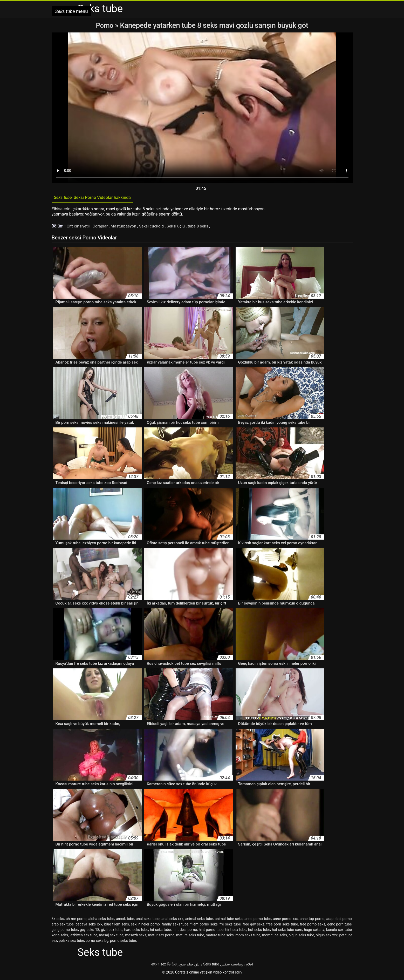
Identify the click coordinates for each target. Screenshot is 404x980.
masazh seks (136, 936)
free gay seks (254, 925)
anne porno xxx (285, 920)
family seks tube (175, 925)
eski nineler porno (145, 925)
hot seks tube (259, 931)
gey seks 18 (90, 931)
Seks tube (211, 965)
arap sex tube (63, 925)
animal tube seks (229, 920)
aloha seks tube (101, 920)
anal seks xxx (172, 920)
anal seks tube (148, 920)
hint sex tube (236, 931)
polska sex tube (71, 942)
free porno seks (313, 925)
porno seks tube (123, 942)
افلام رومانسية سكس (237, 965)
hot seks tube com (287, 931)
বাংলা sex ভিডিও (164, 965)
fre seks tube (230, 925)
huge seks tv (314, 931)
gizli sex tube (112, 931)
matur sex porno (161, 936)
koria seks (60, 936)
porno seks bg (97, 942)
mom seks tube (248, 936)
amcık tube (125, 920)
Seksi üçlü (179, 227)
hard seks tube (136, 931)
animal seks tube (199, 920)
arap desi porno (339, 920)
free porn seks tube (282, 925)
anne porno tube (258, 920)
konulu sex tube (339, 931)
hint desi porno (185, 931)
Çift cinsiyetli (79, 227)
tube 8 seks (202, 227)
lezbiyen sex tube (83, 936)
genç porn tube (340, 925)
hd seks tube (160, 931)
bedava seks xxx (89, 925)
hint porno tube (211, 931)
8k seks (58, 920)
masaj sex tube (111, 936)
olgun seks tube (301, 936)
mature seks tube (190, 936)
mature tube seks (220, 936)
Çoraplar (101, 227)
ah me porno (76, 920)
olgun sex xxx (327, 936)
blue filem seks (117, 925)
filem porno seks (204, 925)
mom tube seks (275, 936)
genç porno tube (65, 931)
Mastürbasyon (126, 227)
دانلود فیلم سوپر (190, 965)
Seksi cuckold (154, 227)
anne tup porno (312, 920)
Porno (105, 25)
